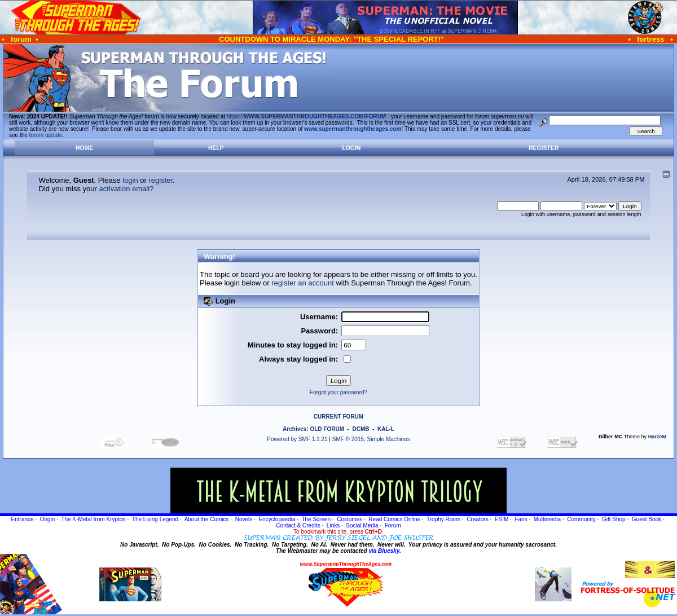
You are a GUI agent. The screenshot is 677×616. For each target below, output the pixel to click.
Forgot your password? (338, 392)
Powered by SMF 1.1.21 (297, 439)
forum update (46, 135)
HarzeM (657, 437)
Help (216, 148)
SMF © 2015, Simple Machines (371, 439)
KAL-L (386, 429)
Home (84, 148)
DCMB (361, 429)
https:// (306, 116)
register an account (303, 283)
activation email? (127, 189)
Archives (294, 429)
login (130, 180)
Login (351, 148)
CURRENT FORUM (338, 417)
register (161, 180)
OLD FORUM (327, 429)
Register (544, 148)
